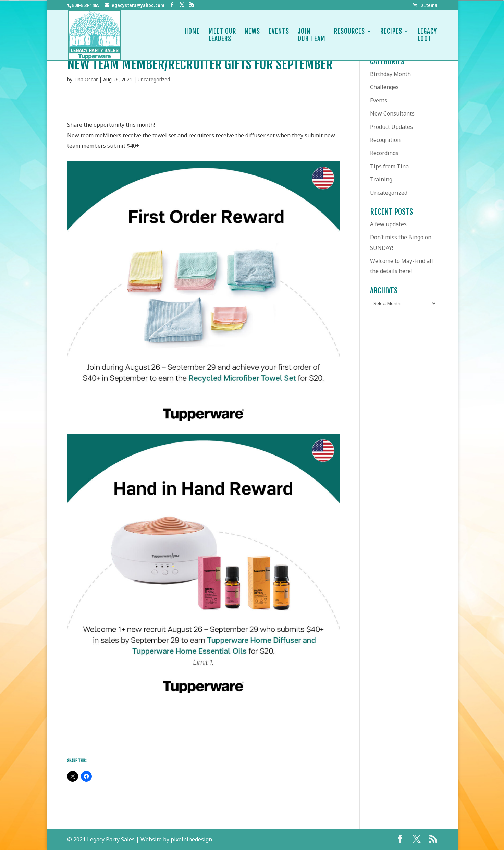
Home (192, 35)
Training (381, 179)
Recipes (391, 35)
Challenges (384, 87)
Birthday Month (390, 74)
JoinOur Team (312, 35)
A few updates (388, 224)
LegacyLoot (427, 35)
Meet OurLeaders (222, 35)
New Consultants (392, 113)
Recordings (384, 153)
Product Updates (391, 127)
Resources (349, 35)
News (252, 35)
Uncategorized (154, 79)
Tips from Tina (389, 166)
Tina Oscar (86, 79)
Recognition (385, 140)
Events (279, 35)
